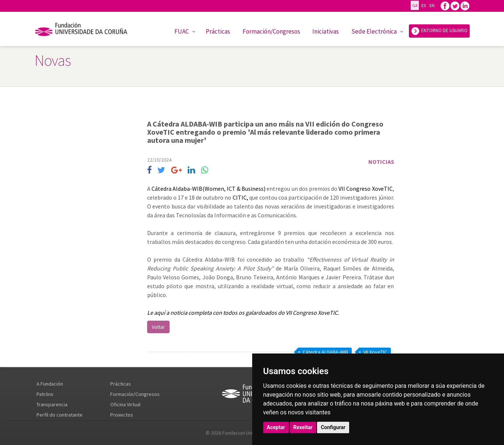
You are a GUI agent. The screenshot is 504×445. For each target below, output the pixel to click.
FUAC (182, 31)
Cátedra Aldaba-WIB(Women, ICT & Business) (209, 189)
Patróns (45, 394)
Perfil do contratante (60, 415)
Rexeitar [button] (303, 427)
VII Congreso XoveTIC (365, 189)
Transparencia (52, 404)
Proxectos (122, 415)
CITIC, (240, 197)
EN (432, 5)
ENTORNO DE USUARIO (439, 31)
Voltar (158, 327)
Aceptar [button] (276, 427)
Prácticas (218, 31)
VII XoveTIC (375, 352)
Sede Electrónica (374, 31)
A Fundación (50, 384)
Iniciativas (326, 31)
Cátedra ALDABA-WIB (325, 352)
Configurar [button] (333, 427)
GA (415, 5)
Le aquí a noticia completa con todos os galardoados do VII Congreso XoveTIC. (243, 313)
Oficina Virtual (125, 404)
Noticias (381, 162)
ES (423, 5)
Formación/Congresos (271, 31)
